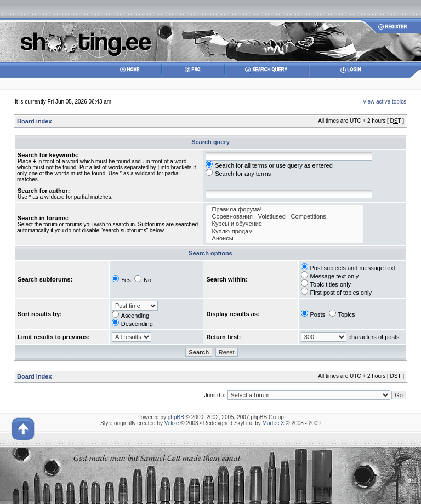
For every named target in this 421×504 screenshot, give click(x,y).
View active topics (385, 102)
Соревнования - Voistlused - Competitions (285, 217)
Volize (172, 423)
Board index (35, 121)
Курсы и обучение (285, 224)
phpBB (176, 417)
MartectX (274, 423)
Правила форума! (285, 210)
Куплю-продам (285, 231)
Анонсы (285, 239)
